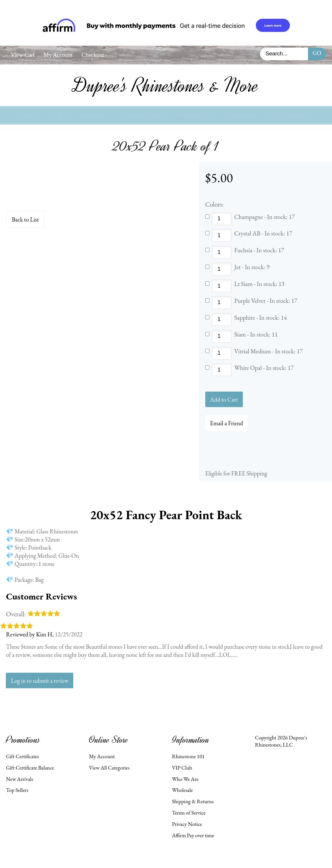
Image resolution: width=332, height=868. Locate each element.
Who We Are (185, 779)
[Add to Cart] (224, 399)
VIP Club (182, 768)
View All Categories (109, 768)
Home (29, 115)
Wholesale (243, 115)
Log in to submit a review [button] (40, 680)
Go (317, 53)
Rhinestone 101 (197, 115)
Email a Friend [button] (227, 423)
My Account (58, 55)
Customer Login (143, 115)
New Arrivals (19, 779)
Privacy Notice (187, 824)
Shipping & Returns (193, 801)
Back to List (25, 219)
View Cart (23, 55)
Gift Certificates (290, 115)
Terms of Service (189, 813)
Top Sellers (17, 790)
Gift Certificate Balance (30, 768)
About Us (92, 115)
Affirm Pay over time (193, 835)
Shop (55, 115)
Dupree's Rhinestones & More (166, 86)
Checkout (93, 55)
